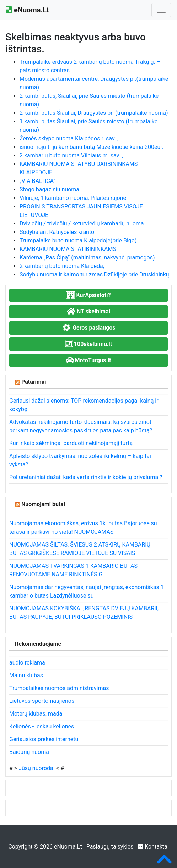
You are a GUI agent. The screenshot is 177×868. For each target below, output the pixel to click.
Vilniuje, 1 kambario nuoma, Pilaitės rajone (73, 198)
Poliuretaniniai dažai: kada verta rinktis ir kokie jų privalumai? (86, 477)
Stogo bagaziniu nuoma (49, 189)
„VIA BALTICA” (37, 181)
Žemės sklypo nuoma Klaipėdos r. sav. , (69, 138)
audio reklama (27, 663)
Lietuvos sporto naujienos (42, 701)
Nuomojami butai (43, 504)
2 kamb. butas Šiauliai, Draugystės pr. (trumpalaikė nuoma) (94, 113)
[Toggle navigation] (161, 10)
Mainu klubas (26, 675)
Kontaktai (153, 847)
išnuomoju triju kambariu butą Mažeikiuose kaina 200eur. (92, 147)
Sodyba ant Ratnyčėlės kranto (57, 232)
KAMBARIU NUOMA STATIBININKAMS (68, 249)
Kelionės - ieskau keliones (42, 726)
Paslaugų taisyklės (111, 847)
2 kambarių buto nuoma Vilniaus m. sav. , (71, 155)
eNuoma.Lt (27, 10)
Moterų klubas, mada (36, 714)
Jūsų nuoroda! (37, 768)
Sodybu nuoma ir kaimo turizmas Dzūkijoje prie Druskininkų (94, 275)
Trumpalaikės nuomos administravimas (59, 688)
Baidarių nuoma (29, 752)
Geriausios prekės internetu (44, 739)
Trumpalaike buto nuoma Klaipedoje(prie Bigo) (78, 240)
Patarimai (34, 382)
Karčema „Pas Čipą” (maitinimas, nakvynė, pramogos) (87, 257)
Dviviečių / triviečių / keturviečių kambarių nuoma (82, 223)
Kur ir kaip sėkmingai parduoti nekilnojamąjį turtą (71, 443)
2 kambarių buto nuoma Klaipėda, (62, 266)
